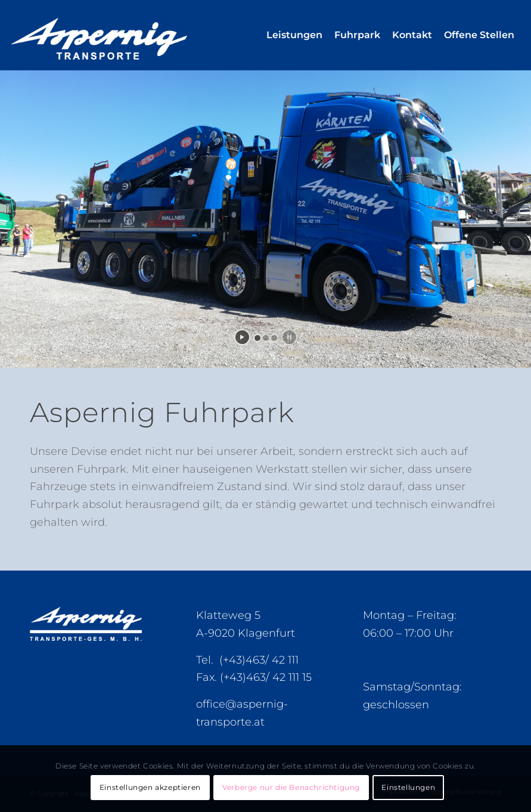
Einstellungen (408, 787)
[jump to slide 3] (274, 338)
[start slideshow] (242, 337)
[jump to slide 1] (257, 338)
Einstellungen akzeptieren (150, 787)
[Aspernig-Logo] (126, 35)
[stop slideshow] (289, 337)
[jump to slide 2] (266, 338)
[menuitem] (294, 35)
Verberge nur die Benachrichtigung (291, 787)
